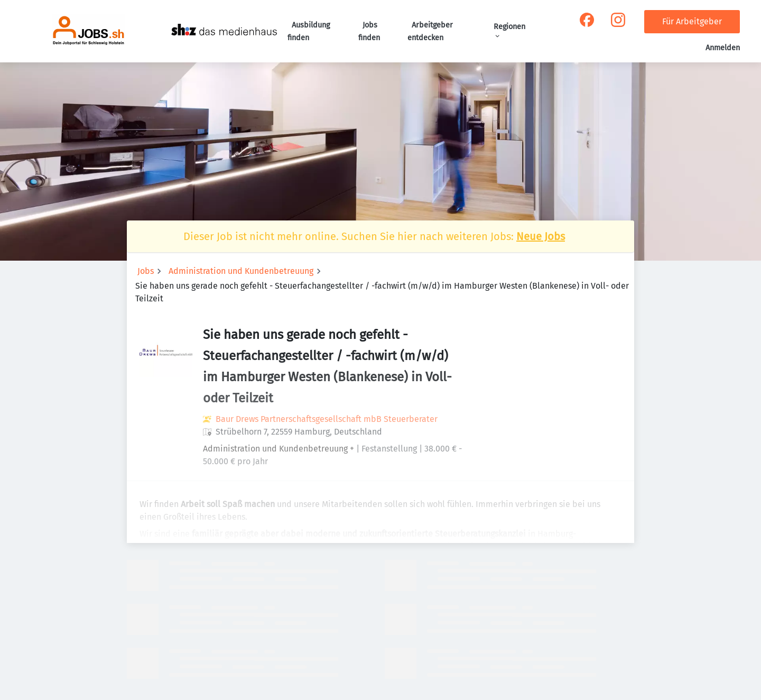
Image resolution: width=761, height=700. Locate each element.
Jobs (146, 271)
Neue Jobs (541, 236)
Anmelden (723, 48)
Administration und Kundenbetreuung (241, 271)
